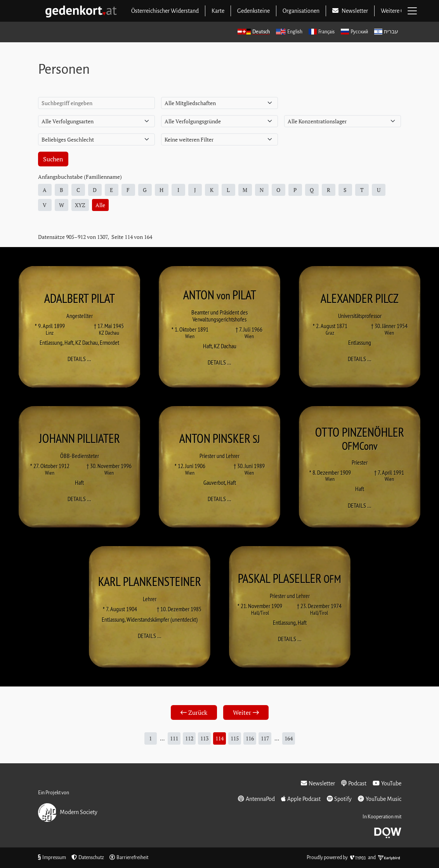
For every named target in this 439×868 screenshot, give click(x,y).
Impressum (52, 858)
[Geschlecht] (96, 139)
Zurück (194, 712)
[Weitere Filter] (219, 139)
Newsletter (318, 783)
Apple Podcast (301, 799)
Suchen (53, 159)
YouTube (387, 783)
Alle (100, 205)
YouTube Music (380, 799)
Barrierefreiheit (129, 858)
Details (82, 359)
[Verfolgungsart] (96, 121)
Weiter (246, 712)
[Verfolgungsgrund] (219, 121)
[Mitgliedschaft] (219, 103)
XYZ (80, 205)
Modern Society (68, 813)
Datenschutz (88, 858)
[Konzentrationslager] (343, 121)
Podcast (354, 783)
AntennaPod (256, 799)
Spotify (339, 799)
